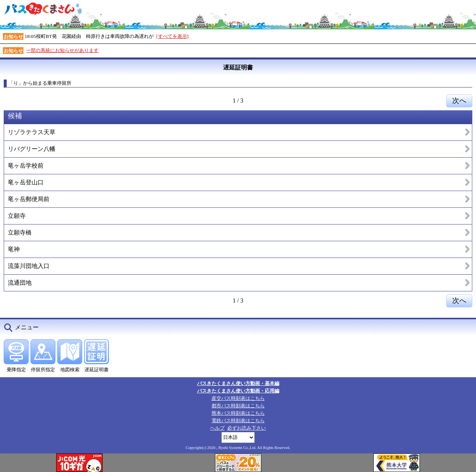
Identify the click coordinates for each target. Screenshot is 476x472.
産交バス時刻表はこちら (238, 398)
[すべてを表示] (172, 36)
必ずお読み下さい (247, 428)
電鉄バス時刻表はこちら (238, 421)
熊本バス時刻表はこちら (238, 413)
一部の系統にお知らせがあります (62, 50)
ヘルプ (217, 428)
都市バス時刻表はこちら (238, 406)
